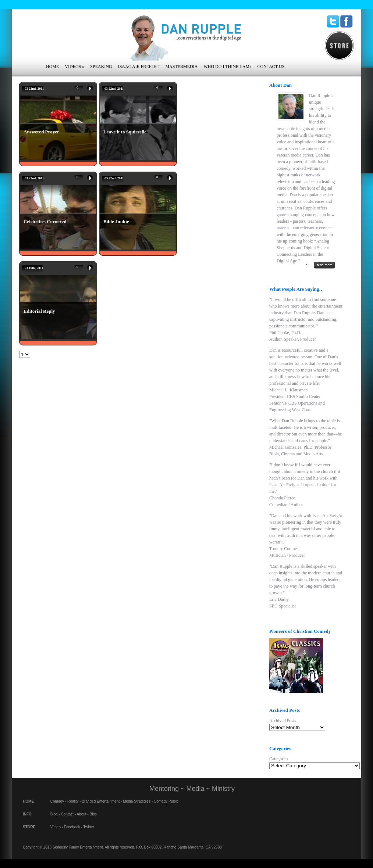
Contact (67, 814)
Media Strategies (137, 801)
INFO (27, 814)
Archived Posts (283, 721)
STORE (29, 827)
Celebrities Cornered (45, 221)
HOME (28, 801)
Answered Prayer (41, 132)
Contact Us (271, 67)
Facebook (72, 827)
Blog (54, 814)
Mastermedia (181, 67)
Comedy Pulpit (166, 801)
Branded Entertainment (101, 801)
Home (52, 67)
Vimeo (56, 827)
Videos (74, 67)
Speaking (101, 67)
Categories (279, 759)
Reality (73, 801)
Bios (93, 814)
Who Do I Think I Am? (227, 67)
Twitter (88, 827)
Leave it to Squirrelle (125, 132)
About (82, 814)
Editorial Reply (39, 311)
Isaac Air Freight (139, 67)
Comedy (57, 801)
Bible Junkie (116, 221)
